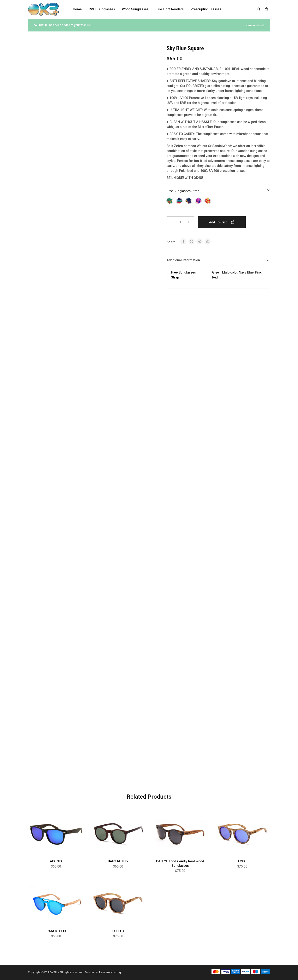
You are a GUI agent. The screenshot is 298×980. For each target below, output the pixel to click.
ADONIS (56, 861)
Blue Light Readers (169, 9)
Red (215, 277)
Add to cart (222, 222)
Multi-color (230, 272)
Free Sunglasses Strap (183, 191)
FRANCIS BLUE (56, 931)
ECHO (242, 861)
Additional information (218, 260)
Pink (258, 272)
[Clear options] (268, 191)
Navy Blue (246, 272)
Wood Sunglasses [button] (135, 9)
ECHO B (118, 931)
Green (216, 272)
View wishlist (255, 25)
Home (77, 9)
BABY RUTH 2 (118, 861)
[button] (170, 201)
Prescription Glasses (206, 9)
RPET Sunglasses (102, 9)
